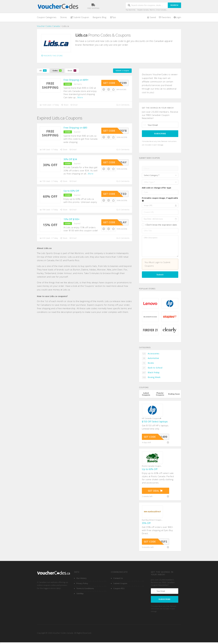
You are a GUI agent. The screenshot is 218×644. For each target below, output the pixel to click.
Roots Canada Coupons (152, 466)
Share (65, 105)
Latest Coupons (146, 394)
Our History (82, 578)
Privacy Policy (82, 583)
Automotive (150, 358)
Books (148, 363)
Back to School (152, 368)
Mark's (152, 10)
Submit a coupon (122, 71)
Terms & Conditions (85, 588)
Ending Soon (174, 394)
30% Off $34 (70, 159)
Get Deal (155, 491)
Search (174, 5)
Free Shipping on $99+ (76, 80)
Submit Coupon (80, 17)
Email (74, 105)
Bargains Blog (100, 17)
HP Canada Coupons (152, 418)
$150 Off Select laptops (155, 422)
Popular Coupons (160, 394)
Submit (160, 275)
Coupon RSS (119, 588)
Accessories (151, 354)
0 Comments (123, 105)
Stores (64, 17)
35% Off (146, 523)
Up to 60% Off (71, 191)
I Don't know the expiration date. (161, 225)
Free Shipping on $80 (75, 128)
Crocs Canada (161, 10)
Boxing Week (151, 377)
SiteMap (80, 593)
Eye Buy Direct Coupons (152, 520)
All (43, 71)
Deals (72, 71)
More (80, 97)
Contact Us (118, 578)
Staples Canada (143, 10)
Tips (113, 17)
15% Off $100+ (72, 219)
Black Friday (151, 373)
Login (177, 17)
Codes (57, 71)
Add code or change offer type (157, 188)
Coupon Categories (47, 17)
